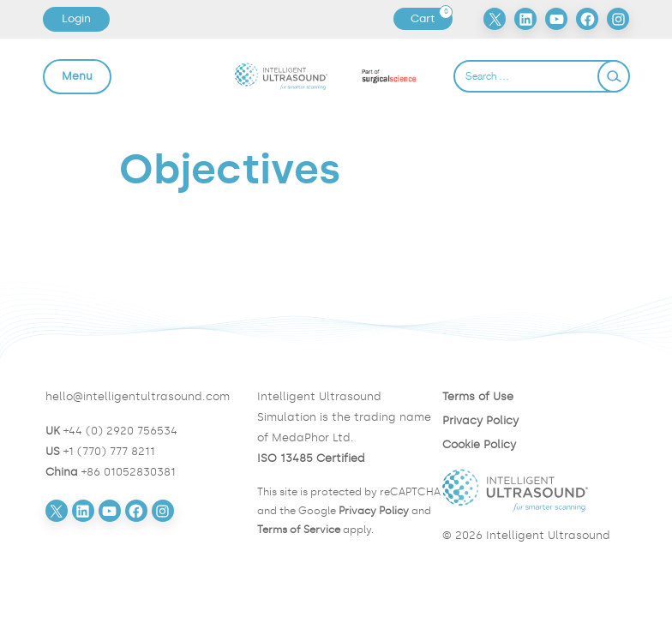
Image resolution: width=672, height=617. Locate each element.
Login (76, 18)
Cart (431, 19)
